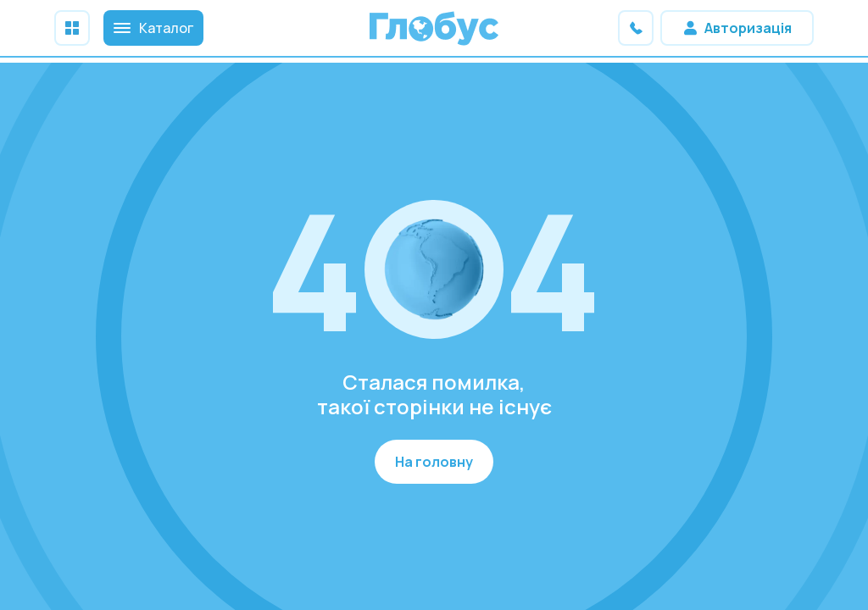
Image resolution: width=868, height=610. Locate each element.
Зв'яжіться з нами (636, 28)
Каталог (153, 28)
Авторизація (748, 28)
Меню (72, 28)
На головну (434, 462)
